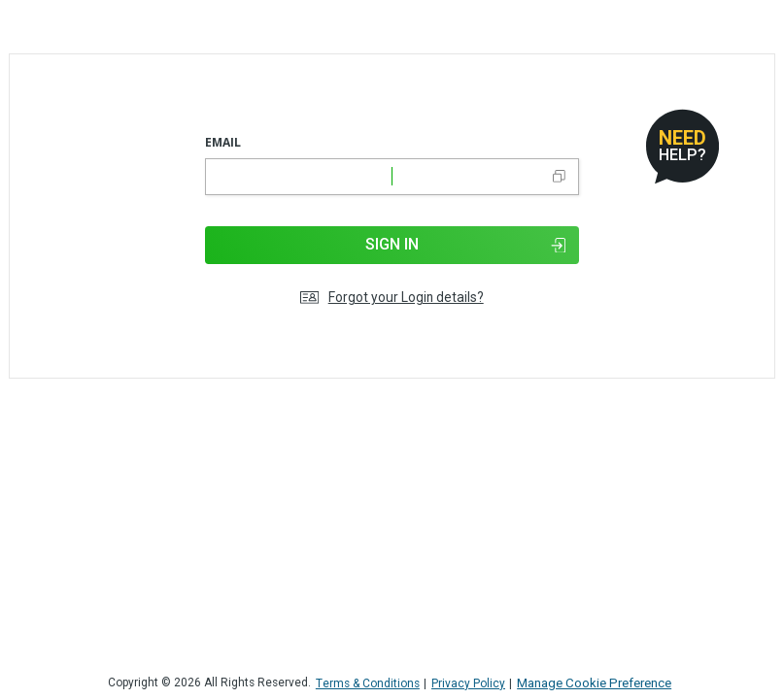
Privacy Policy (468, 684)
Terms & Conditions (368, 684)
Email (223, 142)
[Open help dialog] (682, 146)
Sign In (465, 244)
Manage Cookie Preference (594, 683)
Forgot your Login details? (392, 298)
